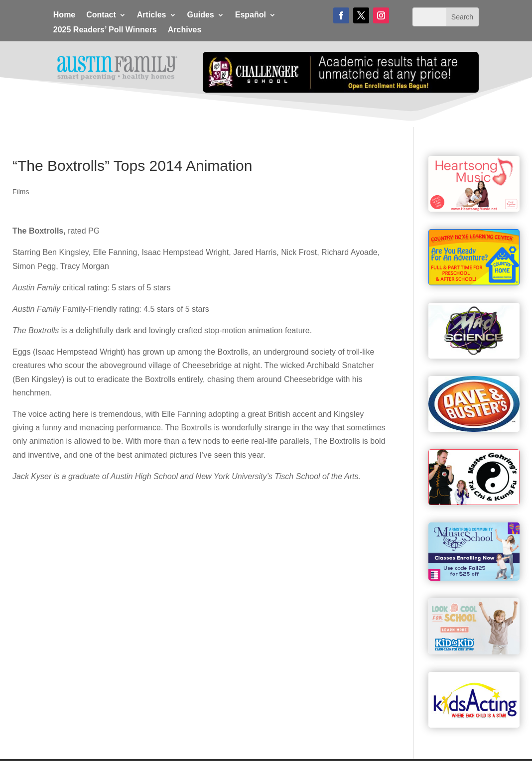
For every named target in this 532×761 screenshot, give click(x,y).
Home (64, 15)
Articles (152, 15)
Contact (101, 15)
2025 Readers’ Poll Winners (105, 30)
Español (251, 15)
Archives (185, 30)
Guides (201, 15)
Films (21, 192)
